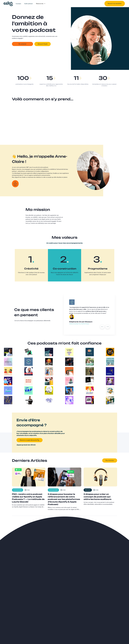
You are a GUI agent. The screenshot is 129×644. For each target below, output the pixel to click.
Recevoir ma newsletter (115, 3)
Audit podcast (29, 4)
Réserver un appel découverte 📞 (30, 440)
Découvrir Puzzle (43, 44)
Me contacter (22, 44)
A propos (18, 4)
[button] (41, 4)
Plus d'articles (110, 460)
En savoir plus (15, 184)
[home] (8, 4)
